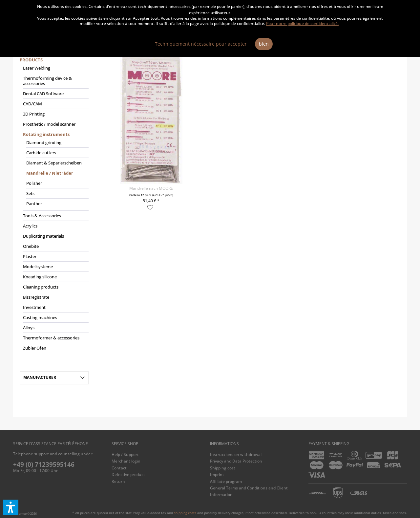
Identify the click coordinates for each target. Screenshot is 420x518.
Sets (30, 193)
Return (118, 481)
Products (31, 60)
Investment (34, 307)
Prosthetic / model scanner (49, 124)
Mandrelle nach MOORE (151, 188)
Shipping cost (223, 468)
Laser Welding (37, 68)
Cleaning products (41, 287)
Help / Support (125, 454)
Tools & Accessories (42, 216)
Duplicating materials (43, 236)
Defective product (128, 475)
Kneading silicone (40, 277)
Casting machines (40, 317)
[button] (11, 507)
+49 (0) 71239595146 (44, 464)
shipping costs (185, 513)
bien (264, 44)
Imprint (217, 475)
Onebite (31, 246)
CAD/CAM (32, 104)
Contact (119, 468)
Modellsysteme (38, 267)
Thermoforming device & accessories (47, 81)
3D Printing (34, 114)
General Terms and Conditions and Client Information (249, 491)
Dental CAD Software (43, 94)
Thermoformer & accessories (51, 338)
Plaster (30, 256)
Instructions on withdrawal (236, 454)
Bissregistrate (36, 297)
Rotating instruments (46, 134)
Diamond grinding (44, 142)
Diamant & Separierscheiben (54, 163)
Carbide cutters (41, 153)
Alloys (29, 328)
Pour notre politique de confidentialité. (302, 23)
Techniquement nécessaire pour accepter (201, 44)
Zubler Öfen (35, 348)
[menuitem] (54, 207)
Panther (34, 204)
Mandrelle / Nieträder (50, 173)
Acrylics (30, 226)
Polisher (34, 183)
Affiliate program (226, 481)
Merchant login (126, 461)
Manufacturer (40, 377)
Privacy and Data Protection (236, 461)
